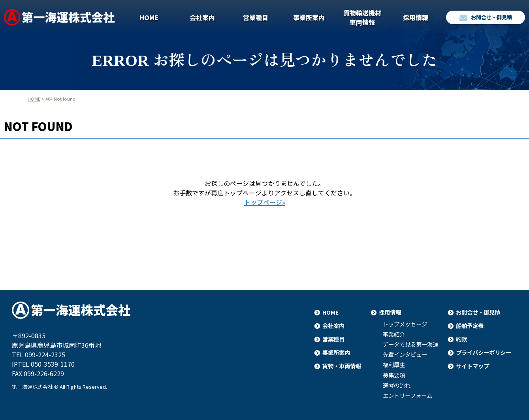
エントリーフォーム (408, 396)
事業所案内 (309, 17)
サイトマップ (473, 366)
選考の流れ (397, 385)
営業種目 (256, 17)
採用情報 (416, 17)
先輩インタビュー (405, 354)
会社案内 (202, 17)
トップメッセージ (405, 324)
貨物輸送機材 (362, 17)
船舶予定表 (470, 325)
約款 (461, 339)
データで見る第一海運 (410, 344)
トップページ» (265, 202)
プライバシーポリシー (484, 352)
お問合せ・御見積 (486, 18)
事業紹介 (394, 334)
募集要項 (394, 375)
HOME (149, 17)
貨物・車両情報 (342, 366)
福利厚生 (394, 365)
